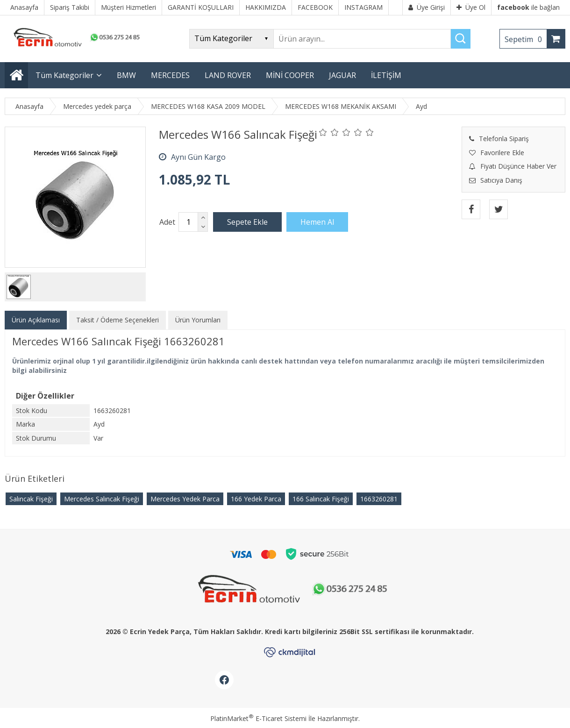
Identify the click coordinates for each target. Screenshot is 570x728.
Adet (167, 222)
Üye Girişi (427, 7)
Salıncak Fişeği (31, 499)
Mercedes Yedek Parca (185, 499)
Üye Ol (471, 7)
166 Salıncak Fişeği (321, 499)
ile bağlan (528, 7)
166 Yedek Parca (256, 499)
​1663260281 (379, 499)
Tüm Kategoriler (64, 75)
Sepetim (526, 39)
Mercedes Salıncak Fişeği (102, 499)
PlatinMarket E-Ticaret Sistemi (258, 718)
